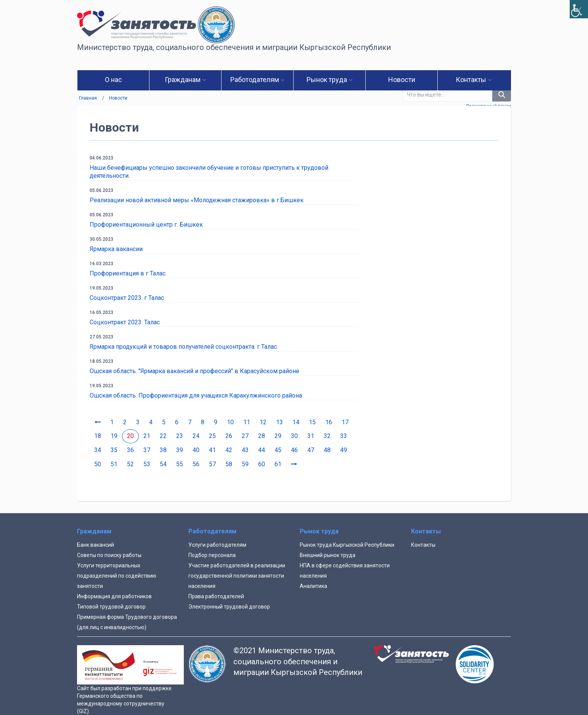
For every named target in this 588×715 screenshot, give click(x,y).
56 (196, 464)
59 (245, 464)
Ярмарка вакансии (116, 249)
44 (262, 450)
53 (147, 464)
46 (294, 450)
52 (130, 464)
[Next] (294, 465)
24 (196, 436)
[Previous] (98, 423)
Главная (88, 98)
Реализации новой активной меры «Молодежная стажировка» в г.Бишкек (197, 200)
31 (311, 436)
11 (247, 422)
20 (130, 436)
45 (278, 450)
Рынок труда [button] (329, 80)
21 (147, 436)
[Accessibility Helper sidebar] (579, 9)
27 (245, 436)
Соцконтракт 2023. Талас (125, 322)
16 (329, 422)
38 (163, 450)
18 (98, 436)
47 (311, 450)
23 (180, 436)
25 (212, 436)
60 (262, 464)
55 (180, 464)
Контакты (423, 545)
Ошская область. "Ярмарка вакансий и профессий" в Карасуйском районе (194, 371)
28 (262, 436)
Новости (402, 80)
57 (212, 464)
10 (230, 422)
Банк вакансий (96, 545)
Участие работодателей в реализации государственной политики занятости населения (237, 576)
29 (278, 436)
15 (312, 422)
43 (245, 450)
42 (229, 450)
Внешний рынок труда (328, 555)
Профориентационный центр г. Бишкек (146, 225)
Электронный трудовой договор (229, 607)
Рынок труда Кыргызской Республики (347, 545)
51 (114, 464)
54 (163, 464)
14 (296, 422)
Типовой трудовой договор (111, 607)
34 (98, 450)
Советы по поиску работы (109, 555)
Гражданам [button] (185, 80)
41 (212, 450)
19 (114, 436)
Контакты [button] (474, 80)
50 (98, 464)
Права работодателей (216, 596)
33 (344, 436)
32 (327, 436)
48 (327, 450)
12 (263, 422)
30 (294, 436)
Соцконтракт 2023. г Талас (127, 298)
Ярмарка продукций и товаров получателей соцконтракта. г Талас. (184, 347)
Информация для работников (114, 596)
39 (180, 450)
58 (229, 464)
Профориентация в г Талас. (128, 273)
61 (278, 464)
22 (163, 436)
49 (344, 450)
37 (147, 450)
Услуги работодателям (217, 545)
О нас (113, 80)
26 (229, 436)
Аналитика (313, 586)
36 (130, 450)
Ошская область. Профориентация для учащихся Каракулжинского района (196, 395)
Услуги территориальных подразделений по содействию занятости (117, 576)
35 (114, 450)
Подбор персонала (212, 555)
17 (345, 422)
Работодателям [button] (257, 80)
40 (196, 450)
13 (280, 422)
